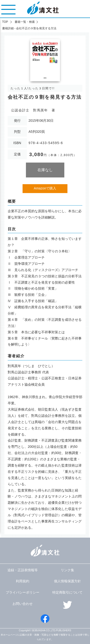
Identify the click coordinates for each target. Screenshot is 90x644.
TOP (5, 22)
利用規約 (23, 581)
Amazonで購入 (45, 188)
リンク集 (67, 570)
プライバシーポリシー (23, 592)
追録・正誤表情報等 (23, 570)
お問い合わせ (23, 604)
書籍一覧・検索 (25, 22)
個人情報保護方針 (67, 581)
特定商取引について (67, 592)
